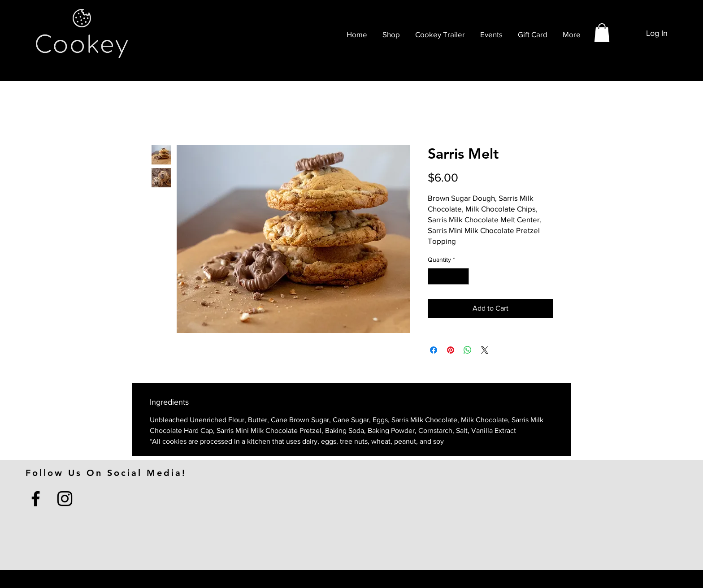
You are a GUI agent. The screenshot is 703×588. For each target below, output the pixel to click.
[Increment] (462, 276)
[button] (602, 33)
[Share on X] (485, 350)
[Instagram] (65, 499)
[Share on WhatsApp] (468, 350)
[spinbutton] (448, 276)
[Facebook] (36, 499)
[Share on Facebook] (434, 350)
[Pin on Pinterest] (451, 350)
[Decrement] (435, 276)
